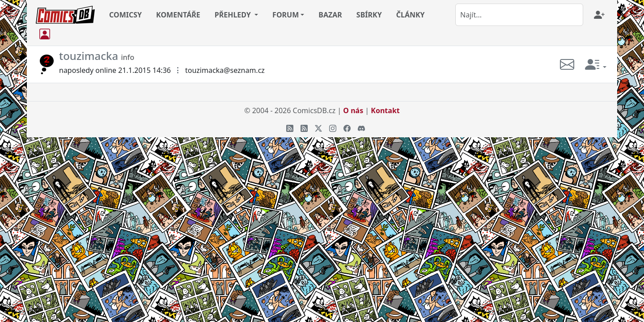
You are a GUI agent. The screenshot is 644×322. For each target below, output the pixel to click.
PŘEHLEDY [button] (234, 15)
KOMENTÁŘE (178, 15)
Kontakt (385, 110)
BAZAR (330, 15)
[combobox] (519, 15)
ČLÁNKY (411, 15)
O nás (353, 110)
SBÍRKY (369, 15)
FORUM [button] (286, 15)
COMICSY (125, 15)
